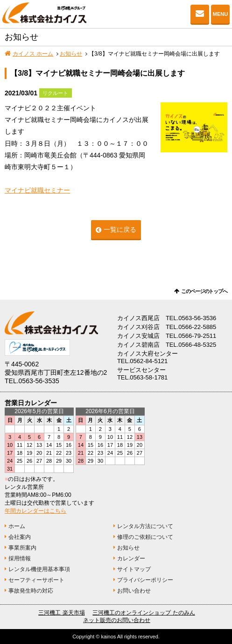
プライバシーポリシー (145, 580)
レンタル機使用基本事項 (39, 569)
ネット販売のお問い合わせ (117, 620)
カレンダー (131, 558)
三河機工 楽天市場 (61, 613)
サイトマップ (134, 569)
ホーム (17, 526)
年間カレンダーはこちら (35, 511)
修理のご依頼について (145, 537)
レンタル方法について (145, 526)
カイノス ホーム (33, 54)
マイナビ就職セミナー (37, 190)
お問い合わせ (200, 14)
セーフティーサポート (36, 580)
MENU (220, 14)
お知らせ (71, 54)
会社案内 (20, 537)
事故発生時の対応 (31, 591)
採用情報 (20, 558)
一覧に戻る (120, 229)
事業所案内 (22, 548)
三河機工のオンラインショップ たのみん (144, 613)
